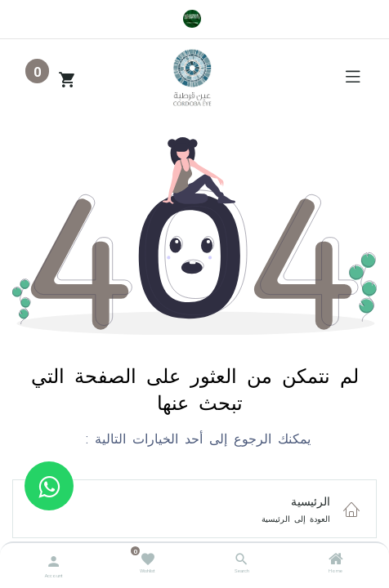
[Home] (336, 561)
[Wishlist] (148, 558)
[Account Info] (54, 560)
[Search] (241, 561)
